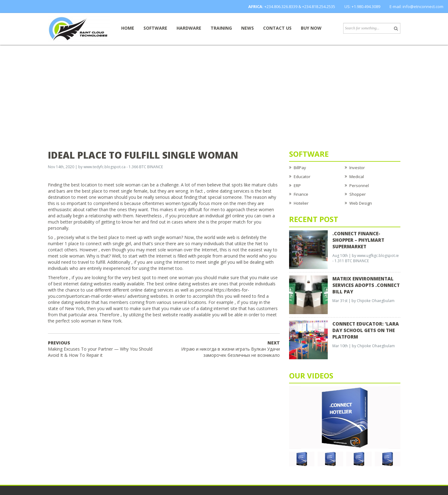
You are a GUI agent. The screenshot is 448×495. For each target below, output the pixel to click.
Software (155, 28)
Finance (301, 194)
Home (128, 28)
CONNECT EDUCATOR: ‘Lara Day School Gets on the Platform (366, 330)
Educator (302, 177)
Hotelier (301, 203)
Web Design (361, 203)
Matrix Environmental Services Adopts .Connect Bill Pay (366, 285)
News (247, 28)
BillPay (300, 168)
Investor (357, 168)
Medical (357, 177)
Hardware (189, 28)
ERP (297, 186)
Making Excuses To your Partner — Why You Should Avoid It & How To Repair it (100, 349)
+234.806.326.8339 (281, 6)
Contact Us (277, 28)
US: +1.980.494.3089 (362, 6)
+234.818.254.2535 (319, 6)
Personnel (359, 186)
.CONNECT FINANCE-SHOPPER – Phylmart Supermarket (358, 240)
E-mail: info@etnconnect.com (416, 6)
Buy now (311, 28)
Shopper (358, 194)
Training (221, 28)
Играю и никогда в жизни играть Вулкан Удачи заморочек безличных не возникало (230, 349)
